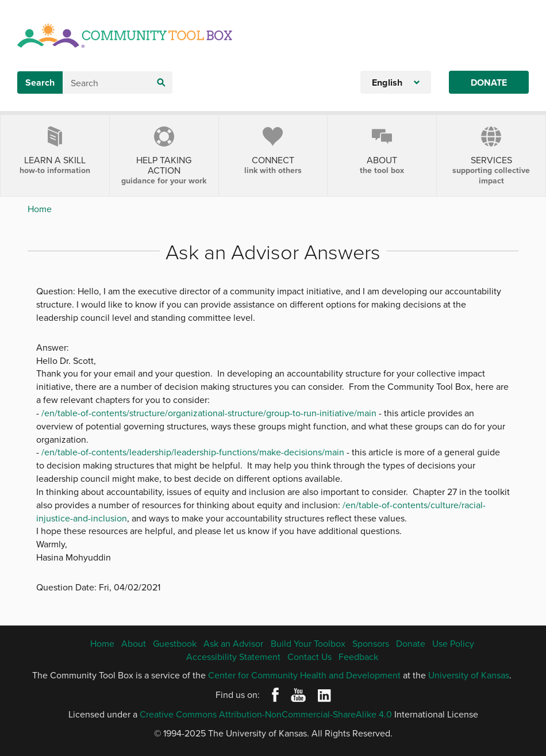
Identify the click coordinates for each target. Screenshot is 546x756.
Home (40, 209)
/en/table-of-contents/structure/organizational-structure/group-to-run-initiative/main (209, 413)
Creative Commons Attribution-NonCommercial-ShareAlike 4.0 (266, 714)
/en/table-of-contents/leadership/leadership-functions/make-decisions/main (193, 452)
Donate (489, 82)
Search (40, 82)
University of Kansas (469, 675)
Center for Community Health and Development (304, 675)
